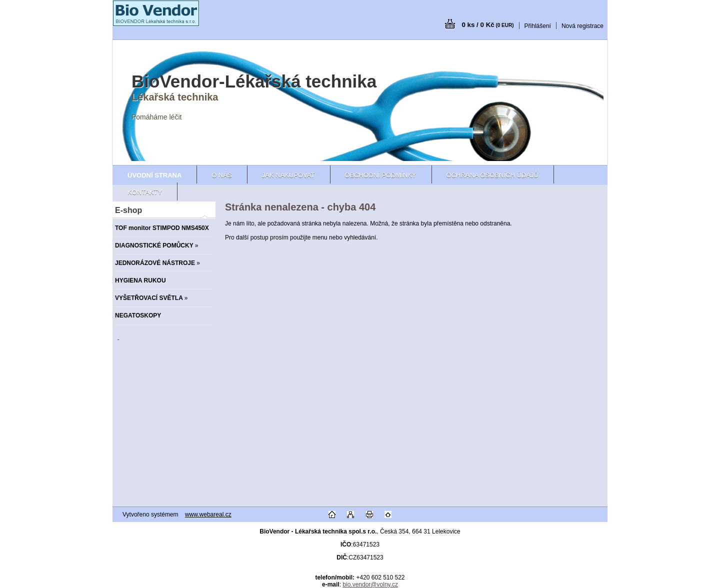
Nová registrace (582, 26)
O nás (221, 175)
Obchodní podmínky (381, 175)
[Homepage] (154, 175)
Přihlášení (538, 26)
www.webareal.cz (208, 514)
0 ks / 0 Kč (487, 25)
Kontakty (145, 192)
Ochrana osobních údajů (492, 175)
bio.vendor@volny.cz (370, 584)
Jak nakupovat (288, 175)
